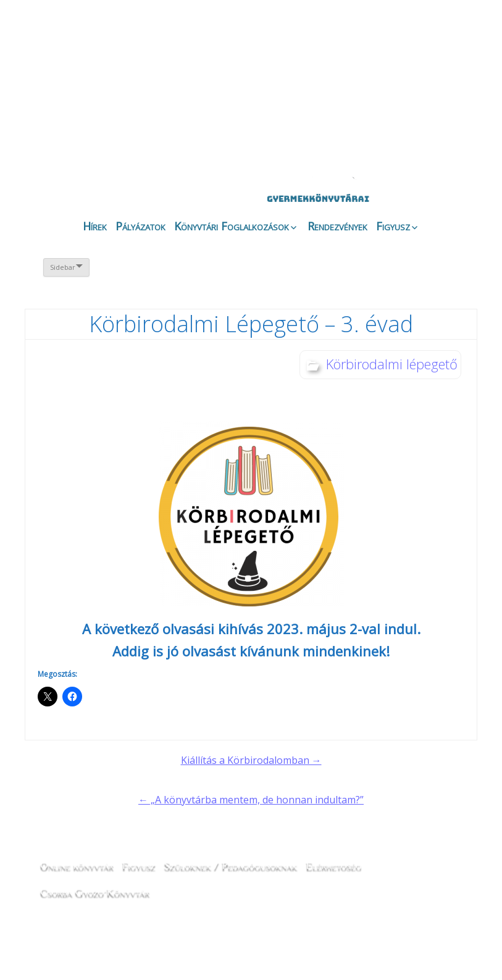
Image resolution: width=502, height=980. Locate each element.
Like (372, 99)
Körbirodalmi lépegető (392, 364)
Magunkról (63, 89)
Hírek (95, 226)
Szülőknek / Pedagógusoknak (231, 865)
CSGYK (438, 99)
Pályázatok (140, 226)
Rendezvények (337, 226)
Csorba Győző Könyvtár (95, 892)
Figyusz (393, 226)
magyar (425, 38)
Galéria (300, 91)
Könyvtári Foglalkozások (232, 226)
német (391, 38)
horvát (373, 38)
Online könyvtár (195, 89)
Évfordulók (129, 88)
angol (408, 40)
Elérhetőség (333, 865)
